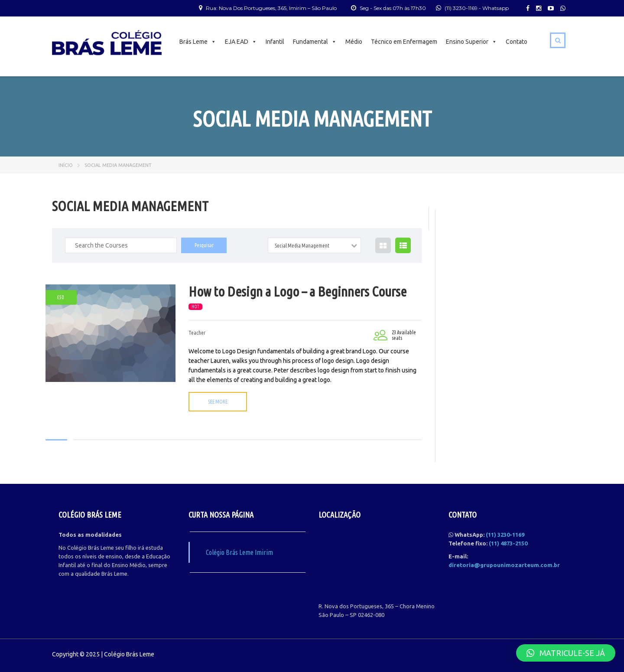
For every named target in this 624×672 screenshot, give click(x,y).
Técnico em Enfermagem (404, 42)
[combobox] (314, 245)
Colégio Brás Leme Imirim (239, 552)
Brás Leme (198, 42)
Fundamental (315, 42)
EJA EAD (241, 42)
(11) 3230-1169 (461, 8)
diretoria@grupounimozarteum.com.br (504, 565)
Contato (517, 42)
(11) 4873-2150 (508, 543)
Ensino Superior (471, 42)
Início (66, 165)
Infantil (275, 42)
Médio (354, 42)
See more (218, 402)
